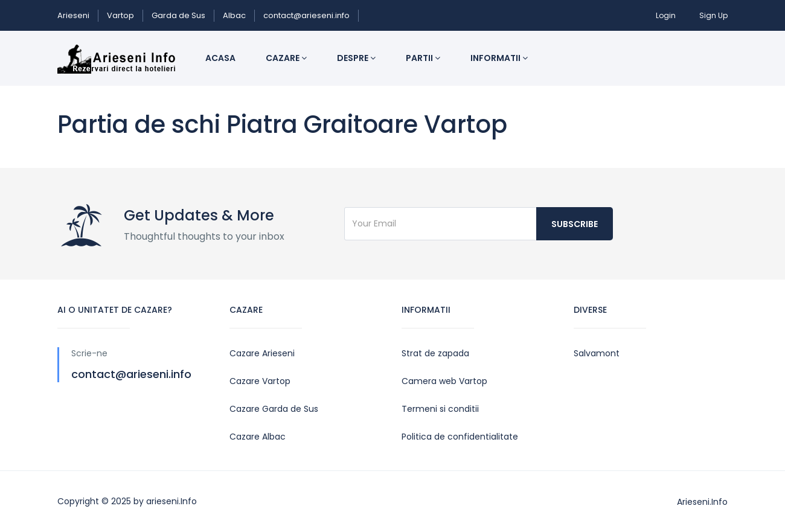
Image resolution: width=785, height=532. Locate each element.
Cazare (286, 58)
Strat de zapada (435, 353)
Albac (234, 15)
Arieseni (73, 15)
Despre (356, 58)
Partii (423, 58)
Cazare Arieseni (262, 353)
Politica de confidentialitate (460, 437)
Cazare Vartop (260, 381)
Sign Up (713, 15)
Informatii (499, 58)
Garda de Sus (178, 15)
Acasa (220, 58)
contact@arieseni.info (306, 15)
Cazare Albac (258, 437)
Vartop (120, 15)
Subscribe (575, 224)
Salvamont (597, 353)
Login (666, 15)
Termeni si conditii (440, 409)
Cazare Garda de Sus (274, 409)
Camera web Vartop (444, 381)
